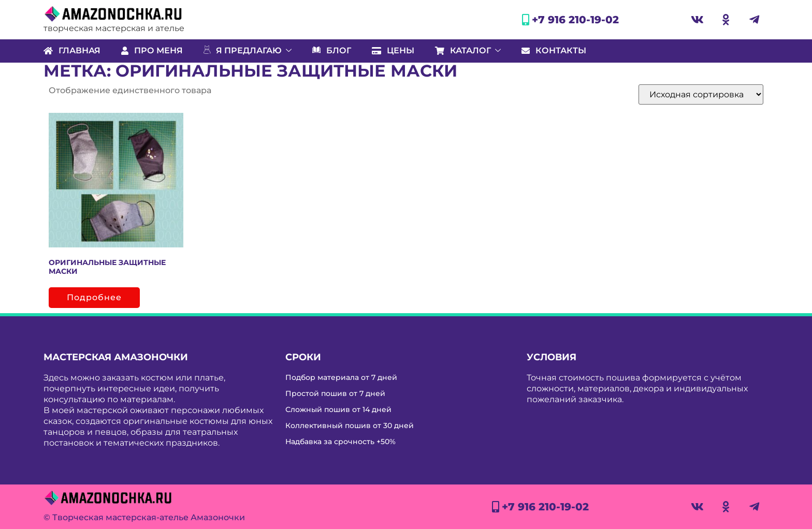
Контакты (554, 50)
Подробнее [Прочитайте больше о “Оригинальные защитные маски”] (94, 297)
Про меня (152, 50)
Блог (332, 51)
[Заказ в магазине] (701, 94)
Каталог (468, 50)
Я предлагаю (248, 51)
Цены (393, 50)
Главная (72, 50)
